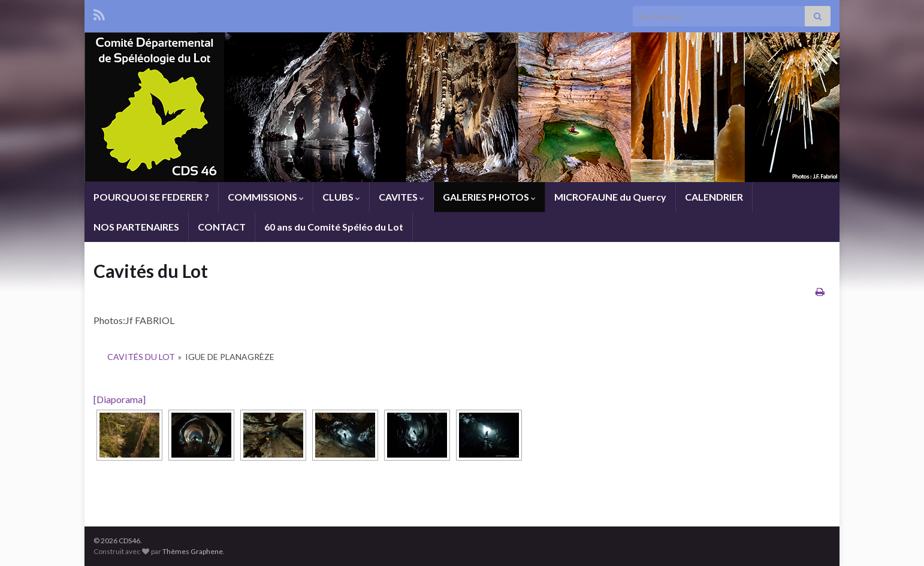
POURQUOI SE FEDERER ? (151, 197)
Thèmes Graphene (193, 551)
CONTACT (222, 227)
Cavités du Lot (141, 357)
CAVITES (401, 197)
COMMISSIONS (266, 197)
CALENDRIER (714, 197)
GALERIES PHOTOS (489, 197)
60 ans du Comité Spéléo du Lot (334, 227)
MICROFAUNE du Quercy (610, 197)
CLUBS (341, 197)
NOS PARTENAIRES (136, 227)
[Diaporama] (120, 399)
